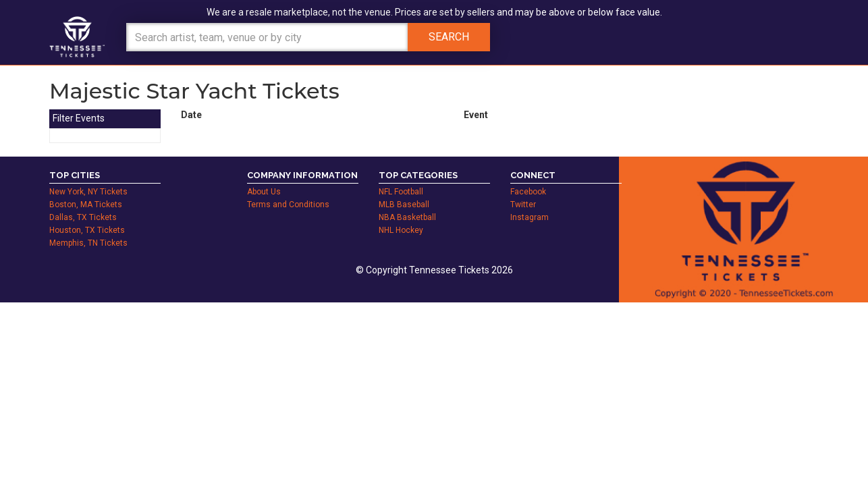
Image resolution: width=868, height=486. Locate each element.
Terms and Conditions (288, 205)
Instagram (530, 217)
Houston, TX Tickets (87, 230)
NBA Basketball (407, 217)
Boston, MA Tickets (86, 205)
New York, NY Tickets (88, 192)
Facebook (528, 192)
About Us (264, 192)
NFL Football (401, 192)
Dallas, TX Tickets (83, 217)
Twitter (523, 205)
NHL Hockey (401, 230)
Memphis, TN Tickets (88, 243)
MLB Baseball (404, 205)
